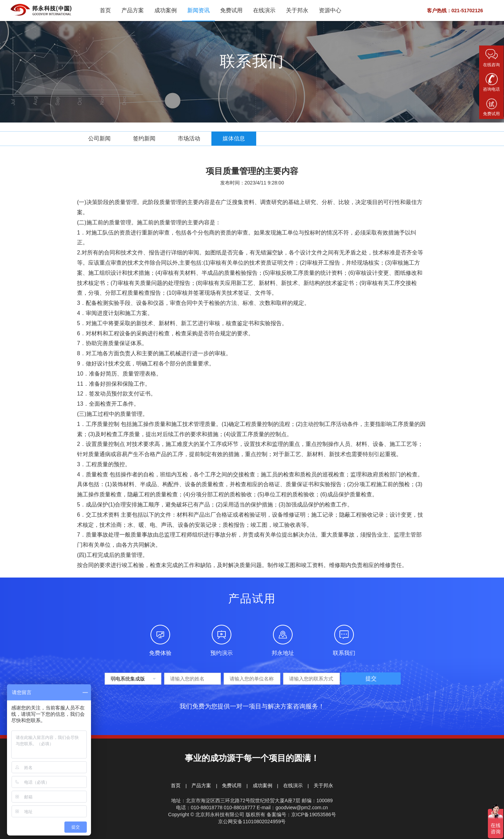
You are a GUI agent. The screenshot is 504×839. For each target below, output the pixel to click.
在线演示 (264, 10)
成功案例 (166, 10)
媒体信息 (234, 138)
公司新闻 (99, 138)
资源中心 (330, 10)
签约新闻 (144, 138)
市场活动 (189, 138)
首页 (105, 10)
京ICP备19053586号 (314, 814)
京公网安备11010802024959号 (252, 821)
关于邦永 (297, 10)
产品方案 (133, 10)
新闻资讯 (198, 10)
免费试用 (231, 10)
